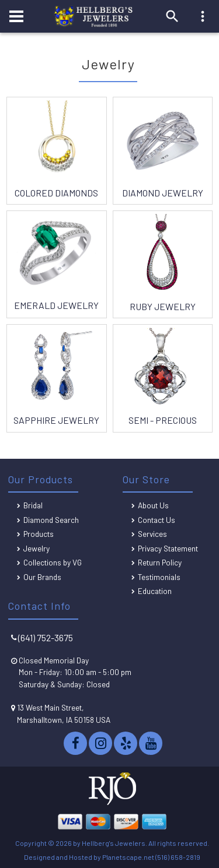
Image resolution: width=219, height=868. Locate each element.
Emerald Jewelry (56, 305)
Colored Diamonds (56, 193)
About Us (153, 505)
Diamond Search (51, 520)
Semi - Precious (163, 420)
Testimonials (159, 577)
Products (39, 534)
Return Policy (160, 562)
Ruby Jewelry (163, 306)
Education (155, 591)
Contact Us (157, 520)
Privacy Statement (168, 548)
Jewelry (36, 548)
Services (152, 534)
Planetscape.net (128, 857)
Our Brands (42, 577)
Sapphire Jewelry (56, 420)
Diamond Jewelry (163, 193)
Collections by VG (53, 562)
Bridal (33, 505)
